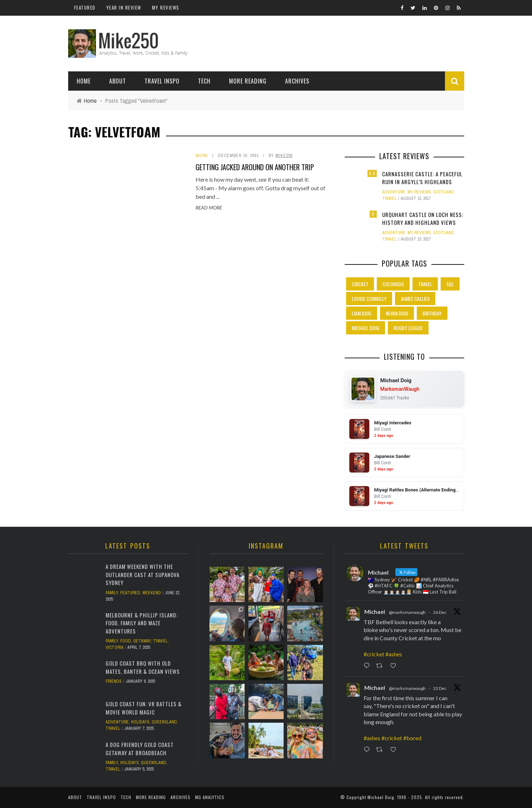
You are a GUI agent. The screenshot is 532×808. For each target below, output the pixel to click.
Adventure (394, 192)
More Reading (248, 81)
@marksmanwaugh (407, 612)
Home (84, 81)
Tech (204, 81)
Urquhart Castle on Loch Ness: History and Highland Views (423, 219)
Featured (85, 7)
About (118, 81)
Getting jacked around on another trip (255, 167)
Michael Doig (366, 328)
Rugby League (408, 328)
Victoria (115, 647)
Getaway (142, 641)
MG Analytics (210, 797)
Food (126, 641)
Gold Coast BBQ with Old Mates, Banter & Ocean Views (143, 667)
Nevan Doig (397, 313)
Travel (389, 198)
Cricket (360, 284)
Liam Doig (362, 313)
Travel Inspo (162, 81)
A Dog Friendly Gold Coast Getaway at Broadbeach (140, 749)
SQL (450, 284)
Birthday (432, 313)
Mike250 (284, 156)
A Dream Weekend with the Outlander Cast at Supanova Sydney (143, 574)
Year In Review (124, 7)
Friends (114, 681)
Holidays (140, 722)
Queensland (164, 722)
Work (202, 156)
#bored (412, 738)
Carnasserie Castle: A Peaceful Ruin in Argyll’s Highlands (422, 178)
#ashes (394, 654)
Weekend (152, 593)
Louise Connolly (369, 299)
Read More (209, 208)
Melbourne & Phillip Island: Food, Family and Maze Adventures (142, 623)
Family (112, 593)
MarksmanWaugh (400, 389)
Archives (297, 81)
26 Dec (440, 612)
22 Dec (440, 688)
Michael (375, 612)
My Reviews (166, 7)
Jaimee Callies (415, 299)
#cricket (374, 654)
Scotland (444, 192)
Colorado (393, 284)
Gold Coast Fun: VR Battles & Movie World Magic (144, 708)
